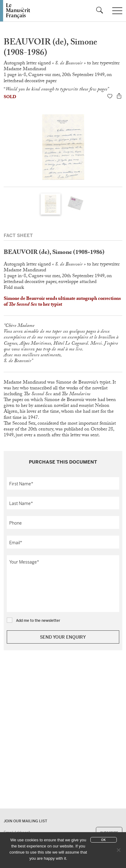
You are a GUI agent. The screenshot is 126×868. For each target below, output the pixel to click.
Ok (103, 840)
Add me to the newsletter (38, 621)
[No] (118, 850)
